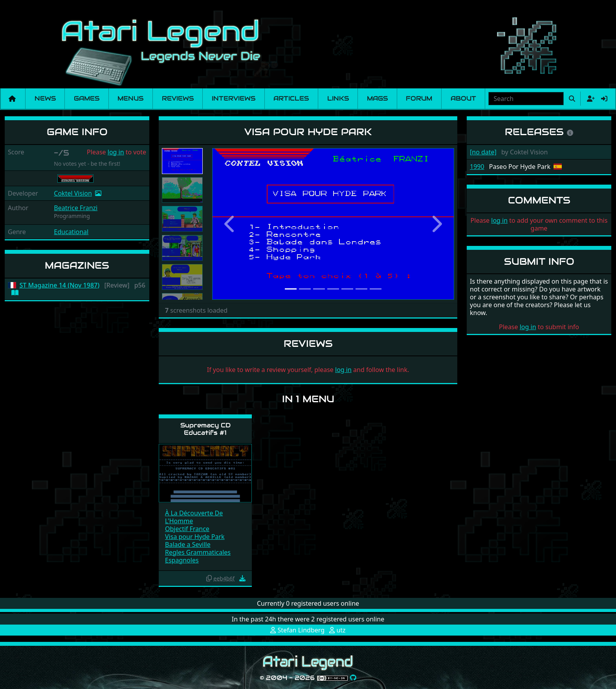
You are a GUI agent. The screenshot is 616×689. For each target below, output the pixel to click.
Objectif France (187, 529)
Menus (130, 98)
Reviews (178, 98)
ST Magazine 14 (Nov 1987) (60, 285)
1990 (477, 167)
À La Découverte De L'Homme (194, 517)
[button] (230, 224)
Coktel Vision (73, 193)
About (463, 98)
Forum (419, 98)
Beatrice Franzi (76, 208)
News (45, 98)
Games (87, 98)
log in (116, 152)
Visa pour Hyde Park (195, 537)
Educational (71, 232)
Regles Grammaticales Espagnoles (198, 556)
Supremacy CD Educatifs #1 (205, 429)
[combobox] (526, 99)
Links (338, 98)
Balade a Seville (188, 544)
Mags (377, 98)
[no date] (483, 152)
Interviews (234, 98)
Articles (291, 98)
